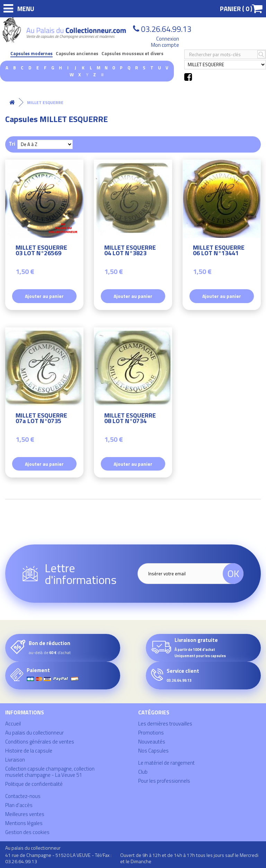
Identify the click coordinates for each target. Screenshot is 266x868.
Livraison (15, 760)
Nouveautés (152, 742)
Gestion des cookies (27, 832)
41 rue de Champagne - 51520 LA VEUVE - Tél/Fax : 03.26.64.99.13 (58, 858)
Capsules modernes (32, 54)
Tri (12, 143)
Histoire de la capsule (29, 751)
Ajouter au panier (44, 296)
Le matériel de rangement (166, 763)
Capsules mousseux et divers (132, 54)
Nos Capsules (153, 751)
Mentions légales (24, 823)
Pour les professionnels (164, 781)
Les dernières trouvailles (165, 724)
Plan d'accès (19, 805)
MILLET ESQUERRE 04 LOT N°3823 (130, 251)
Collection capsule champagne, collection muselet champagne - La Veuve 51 (50, 772)
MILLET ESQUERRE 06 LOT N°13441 (219, 251)
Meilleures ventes (25, 814)
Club (143, 772)
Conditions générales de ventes (40, 742)
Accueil (13, 724)
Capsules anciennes (77, 54)
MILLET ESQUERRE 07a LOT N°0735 (41, 419)
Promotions (151, 733)
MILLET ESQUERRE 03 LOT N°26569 (41, 251)
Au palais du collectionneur (34, 733)
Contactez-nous (23, 796)
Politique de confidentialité (34, 784)
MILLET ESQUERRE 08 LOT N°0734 (130, 419)
